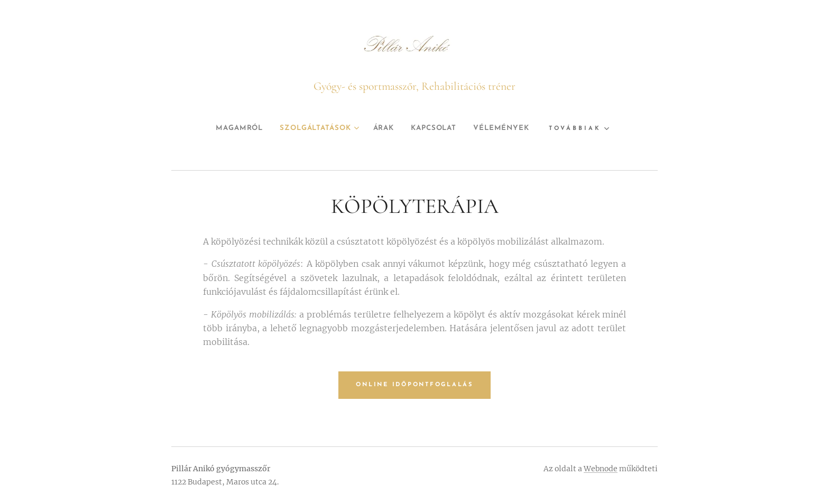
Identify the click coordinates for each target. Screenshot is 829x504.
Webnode (601, 469)
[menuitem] (229, 128)
